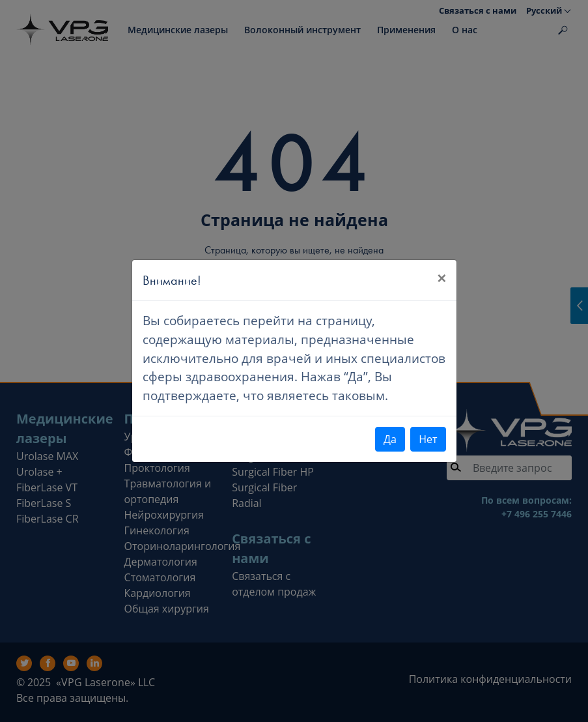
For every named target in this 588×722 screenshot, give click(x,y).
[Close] (441, 278)
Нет (428, 439)
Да (390, 439)
